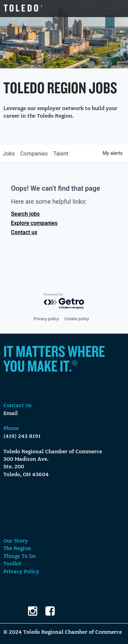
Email (11, 414)
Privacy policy (46, 319)
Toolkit (12, 564)
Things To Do (20, 556)
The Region (17, 549)
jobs (9, 154)
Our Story (16, 541)
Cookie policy (77, 319)
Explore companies (34, 223)
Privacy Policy (21, 572)
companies (34, 154)
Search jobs (25, 214)
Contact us (24, 232)
